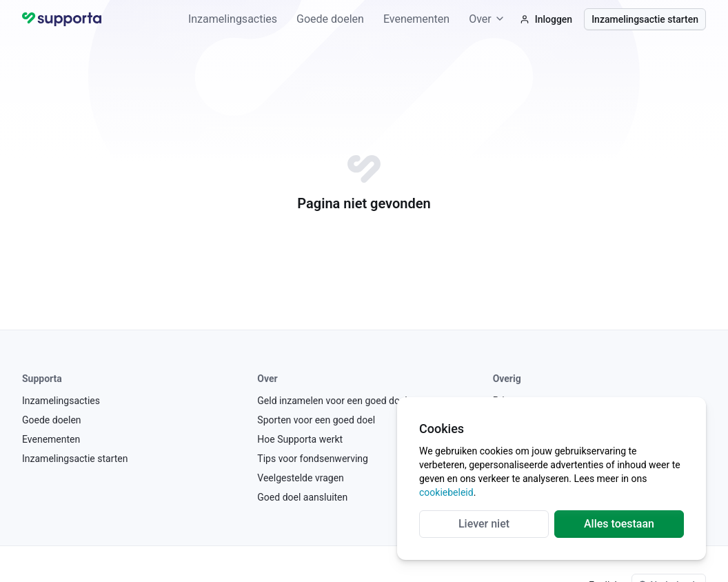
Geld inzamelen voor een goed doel (332, 401)
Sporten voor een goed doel (316, 420)
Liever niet (484, 524)
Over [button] (487, 19)
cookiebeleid (446, 492)
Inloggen (546, 19)
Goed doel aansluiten (302, 497)
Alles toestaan (619, 524)
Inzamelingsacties (233, 19)
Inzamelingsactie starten (645, 19)
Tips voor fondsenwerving (313, 459)
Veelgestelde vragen (300, 478)
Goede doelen (330, 19)
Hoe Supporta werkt (300, 439)
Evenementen (416, 19)
